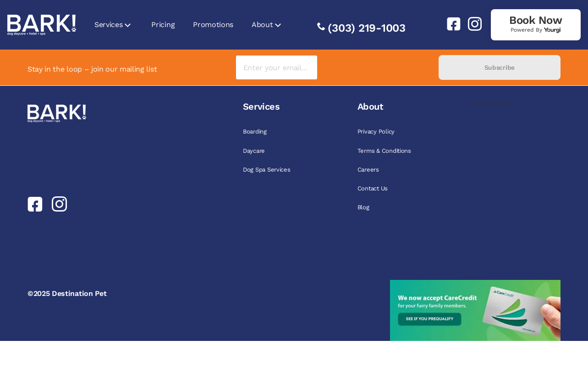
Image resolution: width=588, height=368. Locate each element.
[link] (450, 24)
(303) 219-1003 (367, 28)
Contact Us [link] (373, 188)
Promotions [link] (213, 25)
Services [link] (108, 25)
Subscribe (500, 67)
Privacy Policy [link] (376, 131)
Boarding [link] (255, 131)
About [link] (262, 25)
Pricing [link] (163, 25)
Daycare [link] (254, 151)
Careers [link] (368, 170)
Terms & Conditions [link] (384, 151)
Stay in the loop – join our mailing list (92, 69)
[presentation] (378, 68)
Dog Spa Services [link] (267, 170)
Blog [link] (363, 207)
